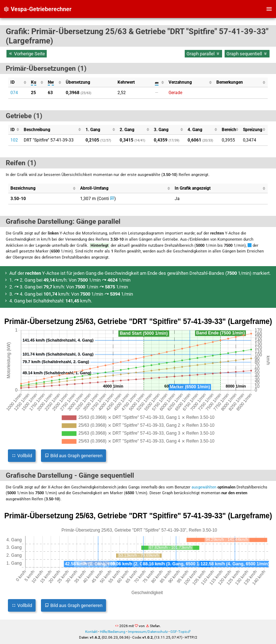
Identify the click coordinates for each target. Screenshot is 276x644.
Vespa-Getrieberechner (38, 9)
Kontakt (91, 632)
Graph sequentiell (247, 54)
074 (14, 93)
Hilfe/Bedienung (113, 632)
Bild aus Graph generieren (73, 456)
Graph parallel (203, 54)
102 (14, 140)
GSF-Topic (179, 632)
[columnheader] (19, 82)
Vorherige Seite (27, 54)
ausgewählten (204, 487)
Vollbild (22, 456)
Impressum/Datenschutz (148, 632)
